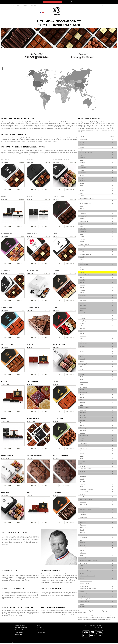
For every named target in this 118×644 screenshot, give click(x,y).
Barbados (83, 180)
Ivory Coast (83, 344)
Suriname (83, 545)
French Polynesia (85, 275)
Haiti (81, 316)
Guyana (82, 313)
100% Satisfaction (20, 625)
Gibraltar (82, 290)
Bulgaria (82, 208)
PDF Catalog (19, 635)
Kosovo (82, 359)
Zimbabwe (83, 606)
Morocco (82, 433)
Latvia (81, 369)
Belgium (82, 183)
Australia (82, 163)
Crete (81, 234)
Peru (81, 474)
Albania (82, 142)
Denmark (82, 247)
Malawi (82, 397)
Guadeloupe (83, 300)
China (81, 226)
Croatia (82, 237)
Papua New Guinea (85, 469)
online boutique (70, 138)
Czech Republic (84, 244)
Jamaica (83, 346)
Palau (82, 464)
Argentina (83, 155)
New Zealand (84, 448)
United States (84, 586)
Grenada (83, 298)
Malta (81, 405)
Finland (82, 270)
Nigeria (82, 453)
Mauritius (83, 415)
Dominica (82, 252)
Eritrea (82, 257)
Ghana (82, 288)
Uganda (82, 578)
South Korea (83, 538)
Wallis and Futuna (85, 601)
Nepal (82, 441)
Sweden (82, 550)
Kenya (82, 356)
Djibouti (82, 249)
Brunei (81, 206)
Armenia (82, 157)
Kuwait (82, 362)
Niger (81, 451)
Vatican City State (85, 599)
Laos (81, 367)
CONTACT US (33, 6)
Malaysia (82, 400)
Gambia (82, 280)
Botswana (83, 201)
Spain (81, 540)
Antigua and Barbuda (86, 152)
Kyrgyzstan (83, 364)
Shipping (40, 627)
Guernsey (83, 308)
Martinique (83, 410)
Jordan (82, 354)
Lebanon (82, 372)
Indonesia (83, 328)
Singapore (83, 525)
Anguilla (82, 150)
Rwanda (82, 497)
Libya (81, 379)
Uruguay (82, 591)
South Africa (84, 535)
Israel (81, 339)
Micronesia (83, 418)
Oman (81, 459)
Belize (81, 185)
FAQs (39, 625)
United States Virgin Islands (88, 589)
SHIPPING (25, 6)
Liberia (82, 377)
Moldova (82, 420)
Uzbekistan (83, 594)
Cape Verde (84, 224)
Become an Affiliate (21, 627)
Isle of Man (83, 336)
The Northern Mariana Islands (88, 561)
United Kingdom (84, 584)
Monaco (82, 423)
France (82, 272)
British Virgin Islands (85, 203)
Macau (82, 390)
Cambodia (83, 214)
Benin (81, 188)
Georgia (82, 282)
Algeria (82, 145)
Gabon (82, 277)
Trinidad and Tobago (86, 571)
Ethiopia (82, 262)
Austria (82, 165)
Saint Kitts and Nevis (86, 499)
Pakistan (82, 461)
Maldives (82, 402)
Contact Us (41, 630)
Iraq (81, 331)
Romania (82, 494)
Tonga (82, 568)
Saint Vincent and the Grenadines (90, 507)
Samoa (82, 512)
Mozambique (84, 436)
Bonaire (82, 196)
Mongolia (82, 425)
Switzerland (83, 553)
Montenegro (84, 428)
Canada (82, 219)
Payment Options (20, 630)
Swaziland (83, 548)
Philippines (83, 476)
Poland (82, 479)
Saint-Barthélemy (85, 510)
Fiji (80, 267)
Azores (82, 170)
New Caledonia (84, 446)
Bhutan (82, 191)
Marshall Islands (84, 407)
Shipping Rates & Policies (98, 130)
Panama (82, 466)
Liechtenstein (84, 382)
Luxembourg (83, 387)
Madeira (82, 395)
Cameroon (83, 216)
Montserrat (83, 430)
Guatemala (83, 305)
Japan (82, 349)
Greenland (83, 295)
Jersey (82, 351)
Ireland (82, 333)
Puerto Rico (83, 484)
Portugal (82, 481)
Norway (82, 456)
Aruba (81, 160)
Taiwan (82, 556)
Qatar (81, 487)
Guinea (82, 311)
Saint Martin (83, 504)
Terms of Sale (41, 632)
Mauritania (83, 413)
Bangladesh (83, 178)
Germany (82, 285)
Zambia (82, 604)
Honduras (82, 318)
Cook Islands (84, 231)
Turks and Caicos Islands (87, 576)
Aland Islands (84, 140)
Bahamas (83, 173)
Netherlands (83, 443)
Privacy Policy (19, 632)
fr (13, 6)
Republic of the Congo (86, 489)
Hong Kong (83, 321)
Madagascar (84, 392)
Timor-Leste (83, 563)
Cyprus (82, 242)
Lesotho (82, 374)
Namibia (82, 438)
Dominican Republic (85, 254)
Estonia (82, 260)
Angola (82, 147)
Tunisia (82, 573)
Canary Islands (84, 221)
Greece (82, 293)
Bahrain (82, 175)
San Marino (83, 515)
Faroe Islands (84, 265)
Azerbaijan (83, 168)
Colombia (83, 229)
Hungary (82, 323)
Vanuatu (82, 596)
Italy (81, 341)
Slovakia (82, 530)
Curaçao (82, 239)
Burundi (82, 211)
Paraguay (83, 471)
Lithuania (82, 384)
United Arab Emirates (86, 581)
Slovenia (82, 533)
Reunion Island (84, 492)
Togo (81, 566)
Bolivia (81, 193)
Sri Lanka (82, 543)
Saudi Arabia (83, 517)
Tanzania (83, 558)
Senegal (82, 520)
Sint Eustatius (84, 527)
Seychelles (83, 522)
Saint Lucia (83, 502)
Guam (82, 303)
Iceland (82, 326)
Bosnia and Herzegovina (87, 198)
